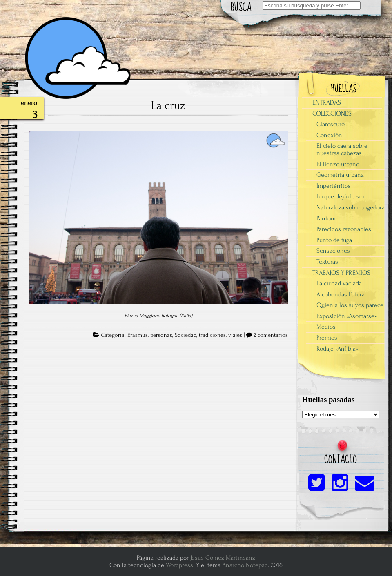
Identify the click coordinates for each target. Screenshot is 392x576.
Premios (327, 338)
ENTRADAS (327, 102)
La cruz (168, 105)
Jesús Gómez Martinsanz (223, 558)
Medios (326, 327)
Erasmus (138, 335)
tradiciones (212, 335)
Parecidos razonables (344, 229)
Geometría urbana (340, 175)
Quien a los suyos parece (350, 305)
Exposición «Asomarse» (347, 316)
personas (161, 335)
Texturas (327, 262)
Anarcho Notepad (245, 565)
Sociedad (186, 335)
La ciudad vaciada (339, 283)
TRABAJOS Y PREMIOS (341, 273)
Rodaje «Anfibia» (337, 349)
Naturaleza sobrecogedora (351, 207)
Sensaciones (333, 251)
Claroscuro (331, 124)
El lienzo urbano (338, 164)
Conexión (329, 135)
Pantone (327, 218)
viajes (235, 335)
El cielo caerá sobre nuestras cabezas (342, 149)
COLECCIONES (332, 113)
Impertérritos (334, 186)
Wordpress (179, 565)
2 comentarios (271, 335)
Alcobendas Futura (341, 294)
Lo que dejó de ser (341, 196)
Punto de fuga (334, 240)
